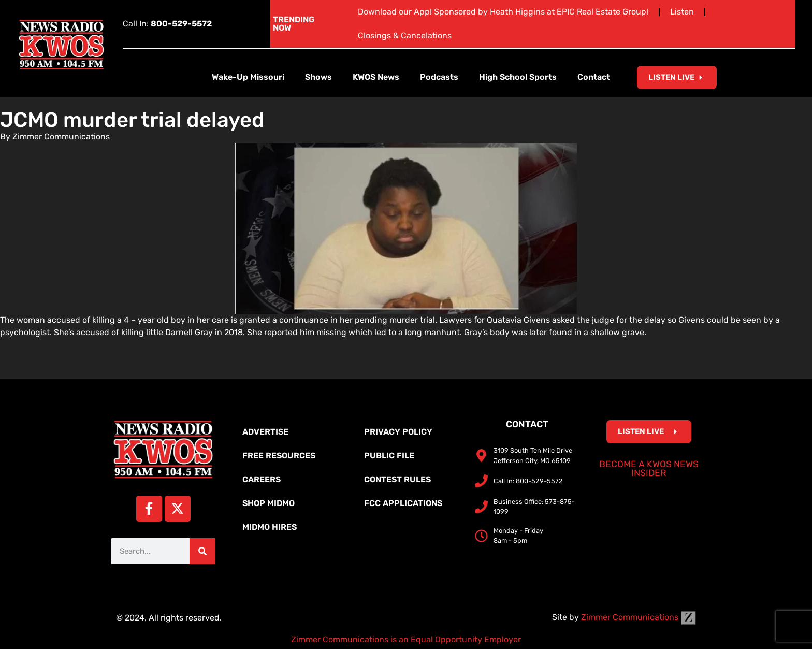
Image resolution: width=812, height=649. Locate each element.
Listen (682, 12)
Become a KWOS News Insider (649, 469)
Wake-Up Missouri (248, 77)
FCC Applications (403, 503)
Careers (262, 479)
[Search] (202, 551)
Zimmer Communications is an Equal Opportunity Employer (406, 639)
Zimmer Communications (639, 617)
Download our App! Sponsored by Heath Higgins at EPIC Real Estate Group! (503, 12)
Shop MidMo (269, 503)
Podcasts (439, 77)
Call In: (167, 24)
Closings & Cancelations (405, 35)
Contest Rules (397, 479)
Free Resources (279, 456)
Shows (318, 77)
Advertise (265, 432)
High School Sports (518, 77)
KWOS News (376, 77)
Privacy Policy (398, 432)
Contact (594, 77)
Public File (389, 456)
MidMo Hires (270, 527)
